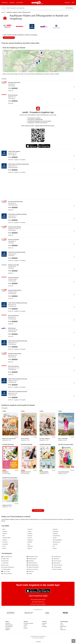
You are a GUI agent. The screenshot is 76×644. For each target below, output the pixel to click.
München (4, 534)
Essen (4, 546)
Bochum (29, 538)
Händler (12, 3)
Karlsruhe (55, 529)
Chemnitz (55, 544)
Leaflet (59, 72)
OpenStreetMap (65, 72)
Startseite (8, 623)
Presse (62, 625)
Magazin (67, 3)
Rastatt (3, 12)
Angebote (8, 628)
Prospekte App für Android (38, 600)
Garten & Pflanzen (7, 574)
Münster (29, 548)
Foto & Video (6, 571)
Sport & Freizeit (57, 561)
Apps (73, 3)
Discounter (5, 565)
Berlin (42, 4)
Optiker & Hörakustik (33, 567)
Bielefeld (29, 542)
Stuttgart (4, 540)
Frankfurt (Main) (6, 538)
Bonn (28, 544)
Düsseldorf (5, 544)
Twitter (44, 625)
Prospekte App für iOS (38, 602)
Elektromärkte (6, 569)
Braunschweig (56, 542)
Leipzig (29, 531)
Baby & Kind (5, 559)
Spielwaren (56, 559)
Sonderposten (56, 557)
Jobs (61, 623)
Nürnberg (30, 534)
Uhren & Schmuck (57, 565)
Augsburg (55, 534)
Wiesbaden (55, 531)
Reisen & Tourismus (32, 569)
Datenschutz (63, 626)
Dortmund (4, 542)
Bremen (4, 548)
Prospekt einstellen (28, 623)
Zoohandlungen (57, 567)
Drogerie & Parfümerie (8, 567)
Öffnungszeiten (9, 625)
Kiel (53, 546)
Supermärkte (56, 563)
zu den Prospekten (9, 38)
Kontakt (26, 628)
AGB (61, 628)
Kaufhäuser (30, 561)
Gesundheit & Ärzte (32, 557)
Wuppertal (30, 540)
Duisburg (29, 536)
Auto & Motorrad (7, 557)
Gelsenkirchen (56, 536)
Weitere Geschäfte (57, 569)
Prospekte (5, 3)
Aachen (54, 538)
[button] (71, 52)
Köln (3, 536)
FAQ (25, 626)
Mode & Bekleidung (32, 565)
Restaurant (30, 571)
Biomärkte (5, 563)
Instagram (44, 626)
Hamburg (4, 531)
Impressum (63, 630)
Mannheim (30, 546)
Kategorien (20, 3)
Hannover (30, 529)
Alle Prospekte (38, 510)
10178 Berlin (69, 8)
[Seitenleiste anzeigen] (73, 641)
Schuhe (29, 574)
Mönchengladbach (57, 540)
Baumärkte (5, 561)
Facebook (44, 623)
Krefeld (54, 548)
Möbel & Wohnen (32, 563)
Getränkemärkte (32, 559)
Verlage (26, 625)
